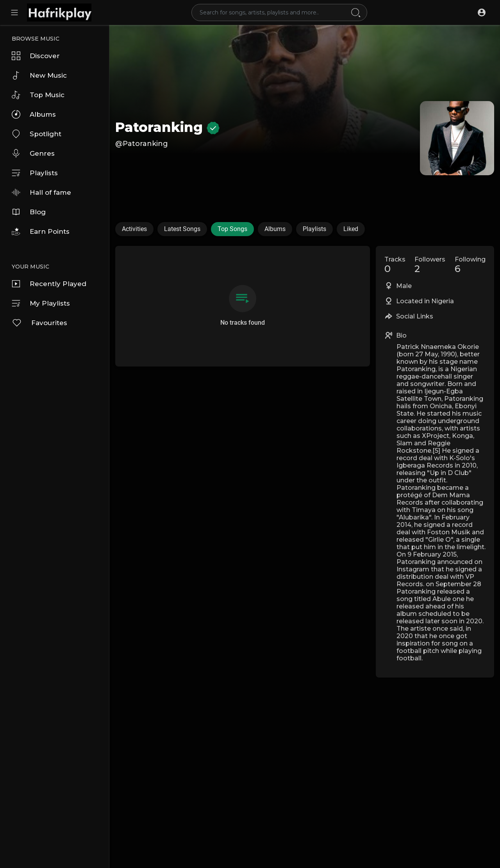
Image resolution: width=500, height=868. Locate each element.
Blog (29, 212)
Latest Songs (182, 229)
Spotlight (37, 134)
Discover (36, 56)
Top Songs (232, 229)
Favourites (39, 323)
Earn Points (41, 231)
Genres (33, 153)
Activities (134, 229)
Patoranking (167, 127)
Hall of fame (41, 192)
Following (470, 265)
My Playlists (41, 303)
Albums (34, 114)
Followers (430, 265)
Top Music (38, 95)
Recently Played (49, 284)
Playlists (35, 173)
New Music (39, 75)
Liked (351, 229)
